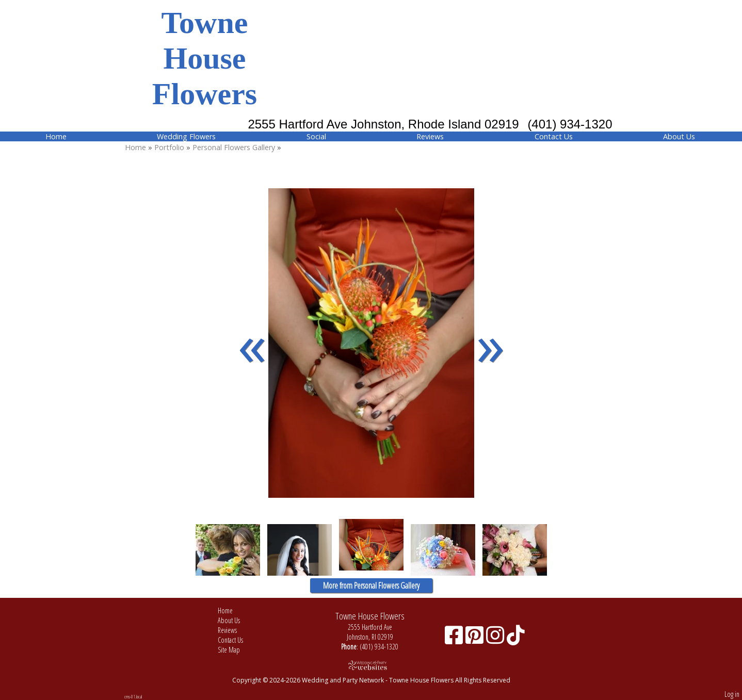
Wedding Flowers (186, 136)
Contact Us (554, 136)
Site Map (237, 650)
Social (316, 136)
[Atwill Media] (371, 665)
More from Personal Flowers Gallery (371, 585)
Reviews (430, 136)
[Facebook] (455, 639)
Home (56, 136)
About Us (679, 136)
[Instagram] (496, 639)
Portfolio (169, 147)
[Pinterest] (476, 639)
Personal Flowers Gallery (235, 147)
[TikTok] (516, 639)
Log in (732, 694)
